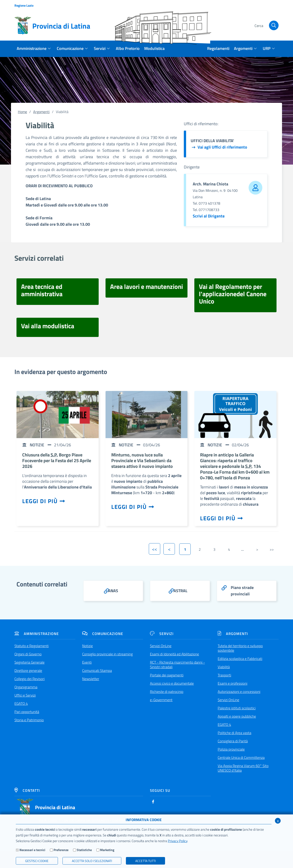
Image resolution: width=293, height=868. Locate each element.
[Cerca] (266, 26)
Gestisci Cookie (37, 861)
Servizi (162, 634)
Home (22, 112)
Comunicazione (103, 634)
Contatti (27, 790)
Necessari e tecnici (32, 850)
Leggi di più (44, 501)
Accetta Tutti (145, 861)
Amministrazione (37, 634)
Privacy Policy (178, 841)
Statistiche (84, 850)
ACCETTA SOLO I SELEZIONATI (92, 861)
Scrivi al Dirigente (209, 216)
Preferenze (61, 850)
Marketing (107, 850)
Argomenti (41, 112)
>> (272, 549)
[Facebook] (153, 802)
